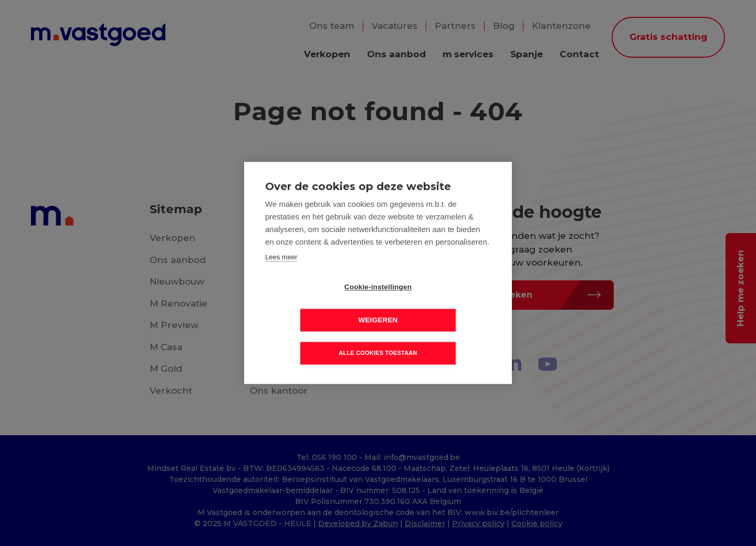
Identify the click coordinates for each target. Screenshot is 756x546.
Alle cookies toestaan (378, 337)
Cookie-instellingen (318, 304)
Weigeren (438, 304)
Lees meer (281, 274)
